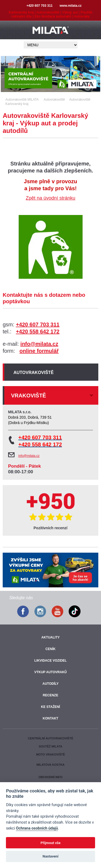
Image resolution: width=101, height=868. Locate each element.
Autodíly (50, 684)
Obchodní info (50, 777)
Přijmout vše (50, 843)
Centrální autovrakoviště (50, 738)
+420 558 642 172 (38, 331)
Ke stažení (50, 707)
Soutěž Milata (50, 746)
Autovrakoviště (34, 373)
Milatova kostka (50, 765)
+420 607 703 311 (38, 324)
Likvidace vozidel (50, 661)
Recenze (50, 695)
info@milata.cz (39, 344)
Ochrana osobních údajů (37, 828)
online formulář (39, 351)
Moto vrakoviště (50, 754)
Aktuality (51, 637)
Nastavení (50, 856)
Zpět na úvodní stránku (50, 198)
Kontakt (51, 718)
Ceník (50, 649)
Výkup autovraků (50, 672)
